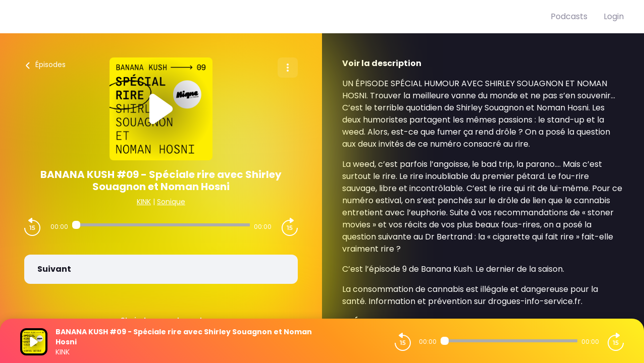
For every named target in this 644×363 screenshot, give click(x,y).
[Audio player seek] (161, 225)
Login (614, 16)
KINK (144, 202)
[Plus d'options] (288, 68)
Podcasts (569, 16)
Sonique (171, 202)
